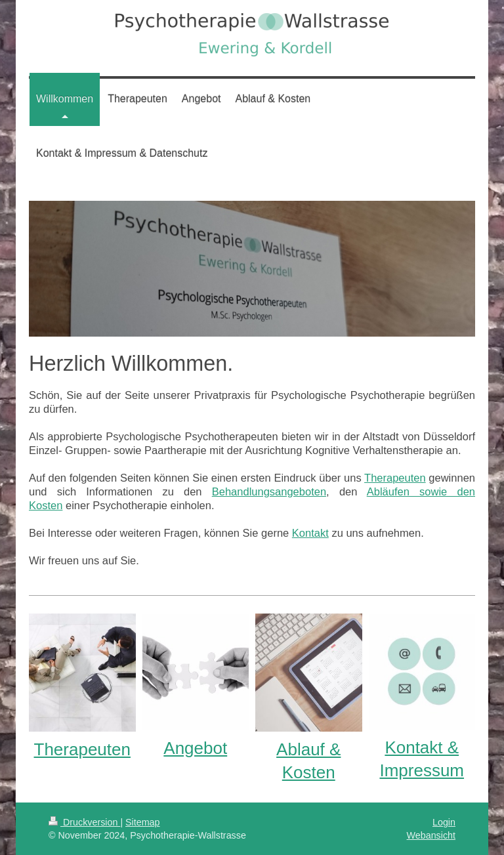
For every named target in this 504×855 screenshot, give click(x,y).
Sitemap (142, 822)
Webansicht (431, 835)
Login (444, 822)
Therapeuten (395, 478)
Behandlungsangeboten (269, 491)
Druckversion (84, 822)
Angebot (195, 748)
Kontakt (310, 533)
